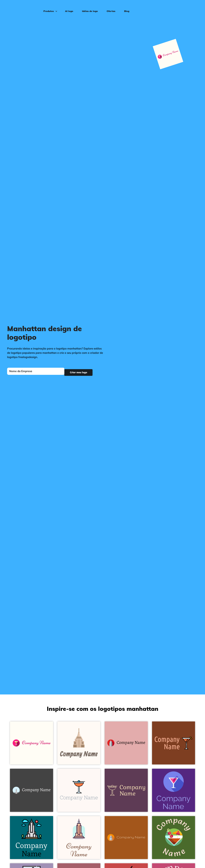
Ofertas (109, 7)
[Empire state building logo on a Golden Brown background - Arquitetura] (126, 838)
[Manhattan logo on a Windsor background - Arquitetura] (174, 790)
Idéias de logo (88, 7)
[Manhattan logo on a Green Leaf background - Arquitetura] (174, 838)
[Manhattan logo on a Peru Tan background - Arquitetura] (174, 743)
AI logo (67, 7)
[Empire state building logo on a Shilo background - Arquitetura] (126, 743)
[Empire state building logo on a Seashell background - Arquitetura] (79, 838)
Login (195, 7)
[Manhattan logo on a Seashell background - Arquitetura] (79, 790)
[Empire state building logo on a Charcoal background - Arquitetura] (32, 790)
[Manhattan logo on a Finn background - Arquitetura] (126, 790)
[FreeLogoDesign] (23, 6)
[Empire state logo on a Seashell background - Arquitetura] (79, 743)
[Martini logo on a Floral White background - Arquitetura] (32, 743)
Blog (125, 7)
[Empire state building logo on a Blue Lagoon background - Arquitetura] (32, 838)
